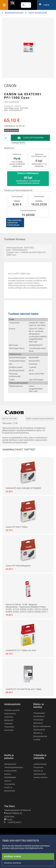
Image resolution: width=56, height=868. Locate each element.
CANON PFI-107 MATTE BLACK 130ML (24, 689)
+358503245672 (13, 822)
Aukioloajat (9, 730)
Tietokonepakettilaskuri (14, 767)
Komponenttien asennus (10, 772)
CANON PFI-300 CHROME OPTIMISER (23, 488)
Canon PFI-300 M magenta (18, 566)
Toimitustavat (39, 716)
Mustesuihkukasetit (13, 13)
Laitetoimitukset (40, 764)
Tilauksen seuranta (12, 710)
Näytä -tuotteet (10, 419)
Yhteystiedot (9, 727)
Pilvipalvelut (38, 767)
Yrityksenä (8, 724)
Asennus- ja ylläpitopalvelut (40, 772)
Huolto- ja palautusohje (9, 789)
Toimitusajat (38, 720)
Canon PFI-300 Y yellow (17, 527)
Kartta (8, 820)
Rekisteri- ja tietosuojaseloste (40, 735)
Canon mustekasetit (36, 13)
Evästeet (37, 740)
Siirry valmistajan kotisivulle (40, 419)
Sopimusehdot (39, 730)
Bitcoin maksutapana (42, 726)
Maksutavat (38, 723)
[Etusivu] (12, 4)
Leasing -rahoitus (40, 777)
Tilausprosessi (39, 713)
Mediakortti (9, 720)
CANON (10, 86)
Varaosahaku (10, 784)
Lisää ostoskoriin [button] (33, 138)
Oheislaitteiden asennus (10, 779)
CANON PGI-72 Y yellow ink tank (21, 650)
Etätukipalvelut (10, 764)
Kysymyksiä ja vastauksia (10, 715)
